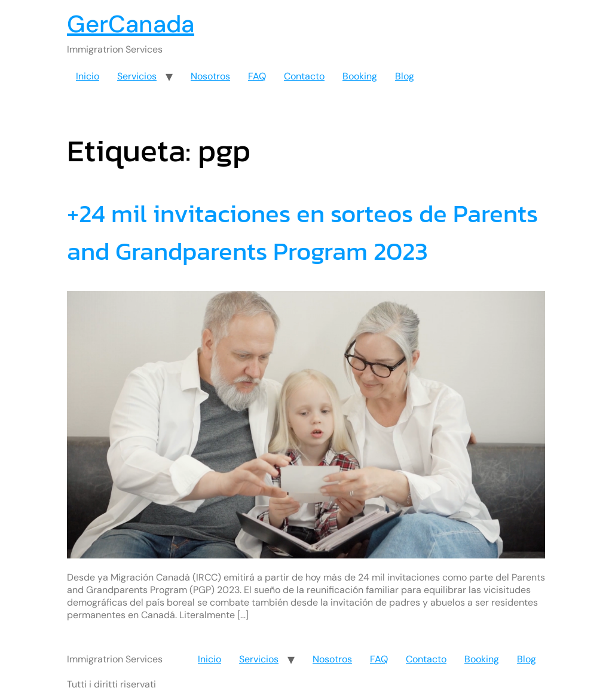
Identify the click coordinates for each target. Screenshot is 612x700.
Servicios (137, 76)
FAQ (257, 76)
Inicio (88, 76)
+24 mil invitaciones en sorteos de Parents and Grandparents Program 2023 (302, 232)
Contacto (304, 76)
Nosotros (210, 76)
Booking (360, 76)
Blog (405, 76)
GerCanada (131, 24)
